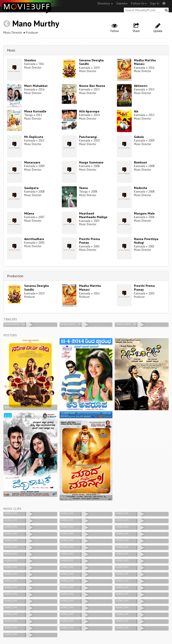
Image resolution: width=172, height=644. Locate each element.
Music (11, 50)
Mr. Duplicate (34, 137)
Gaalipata (31, 188)
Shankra (30, 60)
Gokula (139, 137)
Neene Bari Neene (92, 86)
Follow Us (139, 3)
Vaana (83, 188)
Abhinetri (141, 86)
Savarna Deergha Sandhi (91, 62)
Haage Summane (91, 162)
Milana (29, 213)
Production (15, 276)
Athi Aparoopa (89, 111)
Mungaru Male (144, 213)
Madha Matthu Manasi (145, 62)
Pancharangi (88, 137)
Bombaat (141, 162)
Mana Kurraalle (35, 111)
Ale (136, 111)
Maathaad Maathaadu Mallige (93, 215)
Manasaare (32, 162)
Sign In (155, 3)
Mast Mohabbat (36, 86)
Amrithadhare (34, 239)
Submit (122, 3)
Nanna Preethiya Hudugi (146, 241)
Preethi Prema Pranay (89, 241)
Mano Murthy (36, 23)
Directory (105, 3)
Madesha (141, 188)
